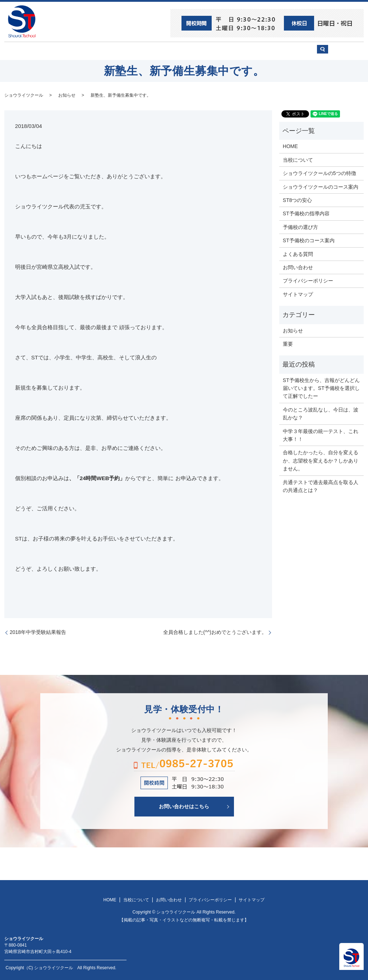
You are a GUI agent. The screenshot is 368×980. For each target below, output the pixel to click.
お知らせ (67, 95)
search (344, 54)
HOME (23, 51)
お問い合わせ (298, 51)
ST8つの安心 (60, 51)
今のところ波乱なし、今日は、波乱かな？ (321, 413)
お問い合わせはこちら (184, 806)
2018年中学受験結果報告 (38, 632)
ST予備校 (206, 51)
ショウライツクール (158, 51)
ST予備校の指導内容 (306, 213)
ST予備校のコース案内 (309, 240)
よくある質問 (298, 253)
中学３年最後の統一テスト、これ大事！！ (321, 434)
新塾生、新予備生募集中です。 (121, 95)
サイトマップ (298, 294)
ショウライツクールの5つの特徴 (319, 173)
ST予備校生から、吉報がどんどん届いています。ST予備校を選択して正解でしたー (321, 388)
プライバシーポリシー (308, 280)
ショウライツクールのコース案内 (321, 186)
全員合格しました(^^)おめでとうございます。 (215, 632)
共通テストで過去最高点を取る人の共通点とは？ (321, 486)
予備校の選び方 (250, 51)
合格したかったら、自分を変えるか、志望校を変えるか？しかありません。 (321, 460)
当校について (105, 51)
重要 (288, 344)
